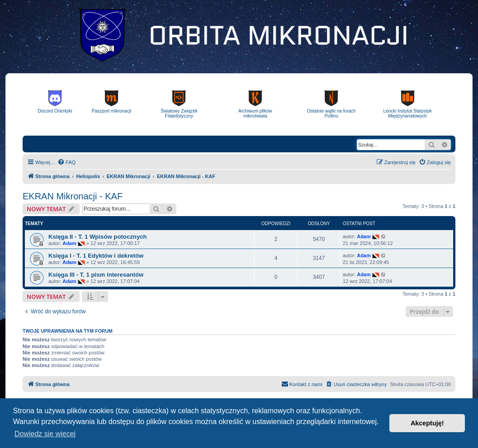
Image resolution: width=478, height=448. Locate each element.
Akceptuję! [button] (427, 423)
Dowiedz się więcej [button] (45, 434)
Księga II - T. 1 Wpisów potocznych (98, 237)
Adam (69, 243)
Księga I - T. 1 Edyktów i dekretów (96, 256)
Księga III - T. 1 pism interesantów (96, 275)
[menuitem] (66, 162)
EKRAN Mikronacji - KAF (73, 196)
